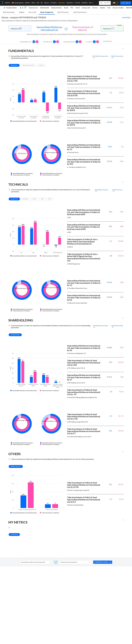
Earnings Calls (86, 8)
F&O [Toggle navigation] (38, 3)
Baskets (27, 3)
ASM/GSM (129, 8)
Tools (109, 8)
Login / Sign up (126, 3)
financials (14, 65)
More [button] (91, 3)
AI (23, 8)
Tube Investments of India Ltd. (83, 29)
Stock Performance (80, 12)
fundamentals (29, 42)
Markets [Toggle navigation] (7, 3)
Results (66, 8)
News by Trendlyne (118, 8)
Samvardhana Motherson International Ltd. (49, 29)
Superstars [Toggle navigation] (70, 3)
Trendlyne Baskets (11, 8)
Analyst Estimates (56, 8)
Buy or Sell (32, 12)
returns (25, 199)
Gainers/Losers (33, 8)
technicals (51, 42)
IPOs (72, 8)
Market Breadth (45, 8)
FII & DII (78, 8)
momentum (14, 199)
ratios (41, 65)
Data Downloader (9, 12)
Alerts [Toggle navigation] (33, 3)
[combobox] (21, 562)
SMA (42, 199)
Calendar (102, 8)
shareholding (72, 42)
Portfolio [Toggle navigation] (77, 3)
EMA (50, 199)
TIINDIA (117, 57)
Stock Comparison (47, 12)
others (92, 42)
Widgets (22, 12)
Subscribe (62, 3)
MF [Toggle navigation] (42, 3)
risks (34, 199)
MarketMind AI (18, 3)
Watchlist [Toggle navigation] (85, 3)
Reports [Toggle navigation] (47, 3)
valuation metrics (28, 65)
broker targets (16, 466)
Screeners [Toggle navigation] (54, 3)
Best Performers (63, 12)
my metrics (108, 41)
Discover (95, 8)
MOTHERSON (100, 57)
